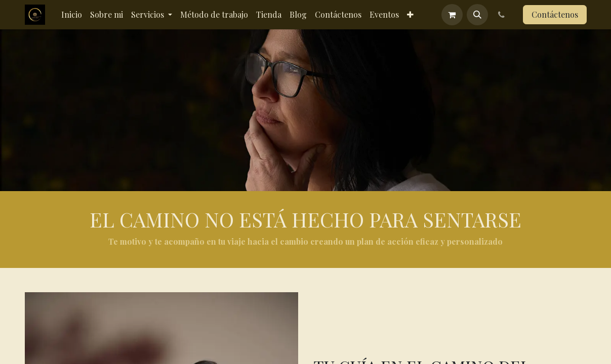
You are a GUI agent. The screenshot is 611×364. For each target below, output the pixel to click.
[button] (477, 15)
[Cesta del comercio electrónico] (452, 15)
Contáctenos (555, 14)
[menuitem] (72, 15)
